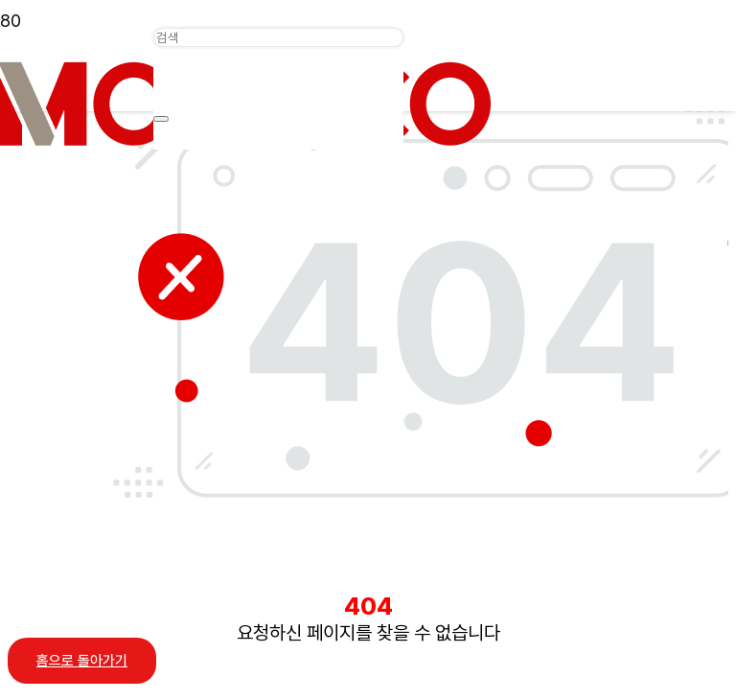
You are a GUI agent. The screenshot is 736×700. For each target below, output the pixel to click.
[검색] (278, 37)
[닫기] (161, 119)
